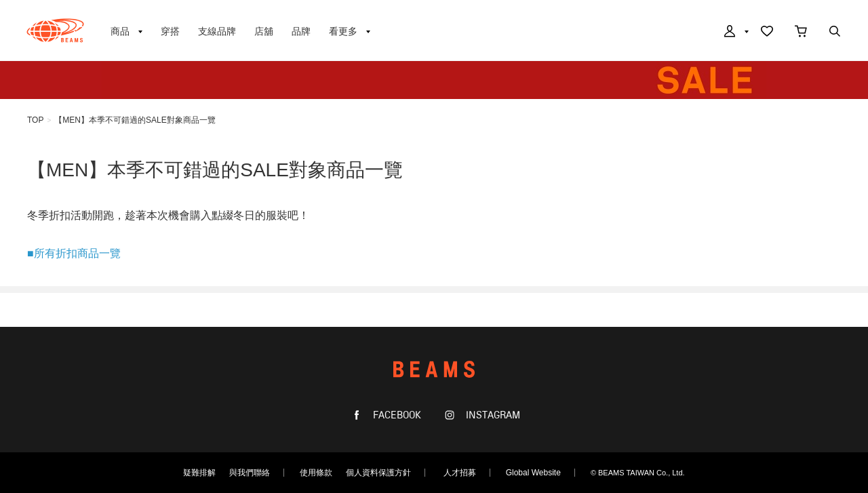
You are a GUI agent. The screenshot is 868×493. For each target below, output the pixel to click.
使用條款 (316, 473)
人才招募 (460, 473)
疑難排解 (199, 473)
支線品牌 (217, 31)
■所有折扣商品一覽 (74, 253)
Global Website (533, 473)
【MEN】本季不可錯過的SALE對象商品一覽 (135, 120)
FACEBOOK (396, 415)
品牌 (301, 31)
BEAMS (55, 31)
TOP (35, 120)
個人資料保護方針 (378, 473)
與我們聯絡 (250, 473)
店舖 (264, 31)
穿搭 (170, 31)
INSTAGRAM (492, 415)
